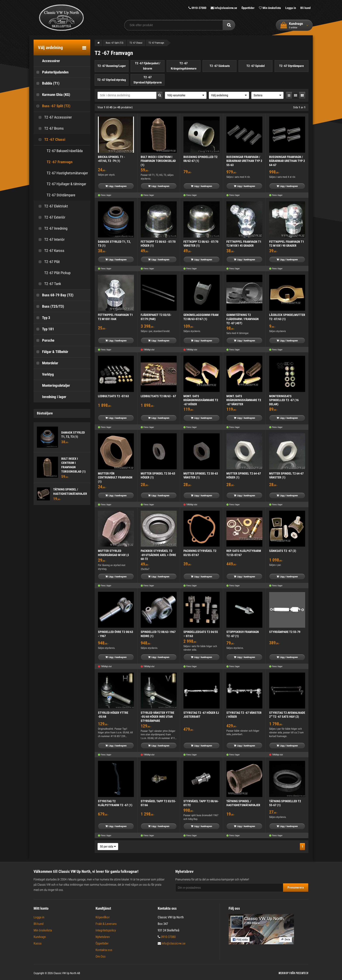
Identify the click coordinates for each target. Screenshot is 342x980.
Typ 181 (44, 329)
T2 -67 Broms (50, 128)
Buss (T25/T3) (49, 306)
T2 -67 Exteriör (50, 217)
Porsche (44, 340)
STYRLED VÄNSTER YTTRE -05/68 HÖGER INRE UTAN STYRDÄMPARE (157, 717)
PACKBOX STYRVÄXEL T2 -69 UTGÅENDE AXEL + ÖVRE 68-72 (158, 555)
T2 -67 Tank (48, 284)
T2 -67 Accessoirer (54, 117)
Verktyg (44, 374)
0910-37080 (197, 8)
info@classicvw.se (224, 8)
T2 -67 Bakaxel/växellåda (65, 151)
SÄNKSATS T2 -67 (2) (283, 551)
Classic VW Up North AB (67, 973)
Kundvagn (40, 937)
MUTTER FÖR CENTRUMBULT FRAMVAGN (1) (115, 477)
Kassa (38, 943)
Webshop (284, 973)
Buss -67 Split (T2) (52, 106)
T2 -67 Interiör (50, 240)
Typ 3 (42, 318)
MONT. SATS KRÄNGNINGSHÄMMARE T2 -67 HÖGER (201, 400)
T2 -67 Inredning (52, 228)
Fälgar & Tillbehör (51, 352)
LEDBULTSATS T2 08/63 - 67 (158, 396)
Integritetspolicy (106, 930)
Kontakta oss (104, 950)
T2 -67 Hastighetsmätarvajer (67, 173)
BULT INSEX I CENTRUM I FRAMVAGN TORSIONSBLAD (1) (158, 161)
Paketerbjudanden (51, 72)
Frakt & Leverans (106, 924)
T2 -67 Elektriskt (52, 206)
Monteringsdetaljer (52, 386)
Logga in (291, 8)
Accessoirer (47, 61)
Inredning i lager (50, 397)
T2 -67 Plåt (48, 262)
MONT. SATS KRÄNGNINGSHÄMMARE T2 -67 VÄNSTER (244, 400)
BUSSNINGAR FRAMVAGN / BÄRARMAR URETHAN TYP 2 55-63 (244, 161)
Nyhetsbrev (103, 937)
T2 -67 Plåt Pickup (53, 273)
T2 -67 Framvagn (60, 162)
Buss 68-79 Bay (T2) (54, 295)
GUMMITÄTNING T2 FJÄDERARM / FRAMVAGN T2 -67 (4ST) (243, 319)
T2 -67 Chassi (50, 140)
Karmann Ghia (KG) (52, 95)
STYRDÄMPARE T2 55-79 (285, 632)
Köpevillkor (103, 917)
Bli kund (305, 8)
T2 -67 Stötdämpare (61, 195)
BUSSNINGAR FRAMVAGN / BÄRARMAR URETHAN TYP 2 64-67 (287, 161)
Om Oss (101, 956)
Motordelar (46, 363)
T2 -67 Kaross (50, 251)
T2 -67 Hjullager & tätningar (66, 184)
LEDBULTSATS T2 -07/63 (113, 396)
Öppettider (248, 8)
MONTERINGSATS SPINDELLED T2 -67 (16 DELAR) (284, 400)
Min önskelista (270, 8)
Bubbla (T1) (47, 83)
